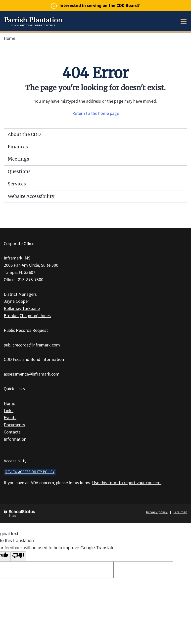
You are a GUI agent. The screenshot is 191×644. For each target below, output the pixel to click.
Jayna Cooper (16, 301)
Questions (19, 171)
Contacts (12, 432)
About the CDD (24, 134)
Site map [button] (180, 512)
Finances (18, 147)
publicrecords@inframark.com (32, 345)
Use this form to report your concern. (127, 483)
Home (9, 38)
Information (15, 439)
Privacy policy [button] (157, 512)
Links (9, 410)
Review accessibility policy (30, 472)
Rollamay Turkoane (22, 308)
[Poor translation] (18, 556)
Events (10, 417)
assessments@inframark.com (32, 374)
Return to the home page (96, 113)
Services (17, 184)
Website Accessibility (31, 196)
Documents (14, 425)
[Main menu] (184, 21)
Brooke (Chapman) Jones (27, 316)
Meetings (18, 159)
